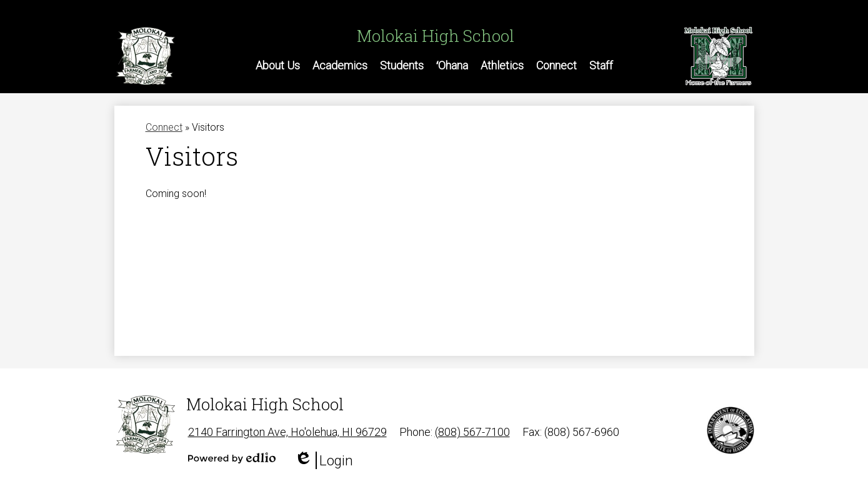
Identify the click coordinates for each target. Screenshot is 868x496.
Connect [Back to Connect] (164, 127)
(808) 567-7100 (472, 432)
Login (324, 460)
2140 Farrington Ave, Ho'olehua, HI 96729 (287, 432)
